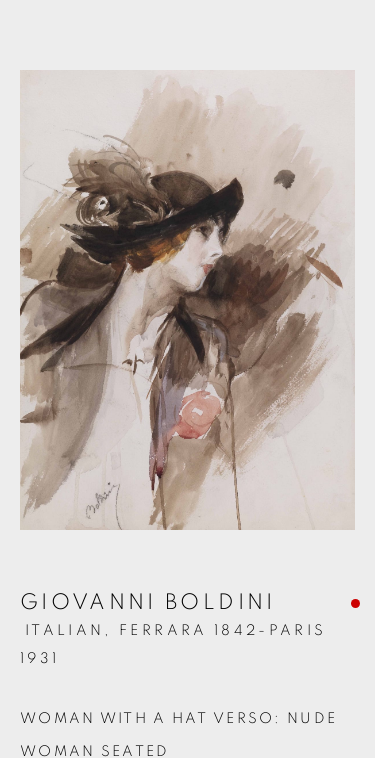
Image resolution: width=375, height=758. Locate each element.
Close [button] (340, 45)
